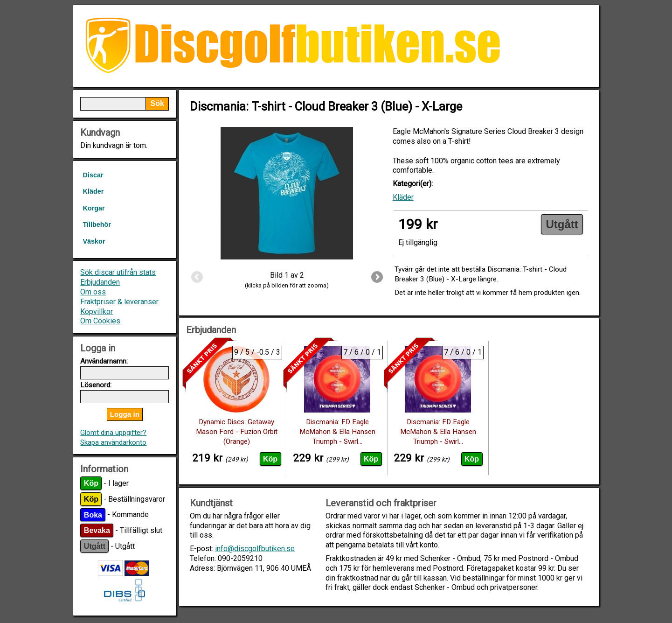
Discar (93, 175)
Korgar (94, 208)
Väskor (94, 241)
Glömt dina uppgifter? (113, 433)
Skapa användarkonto (113, 442)
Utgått (95, 546)
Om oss (93, 292)
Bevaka (97, 530)
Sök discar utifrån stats (118, 272)
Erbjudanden (100, 282)
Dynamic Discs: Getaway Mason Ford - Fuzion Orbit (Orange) (237, 432)
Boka (93, 514)
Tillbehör (97, 224)
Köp (91, 483)
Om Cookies (100, 321)
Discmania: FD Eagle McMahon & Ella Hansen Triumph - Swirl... (337, 432)
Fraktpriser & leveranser (119, 302)
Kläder (93, 191)
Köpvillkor (97, 311)
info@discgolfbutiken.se (255, 549)
